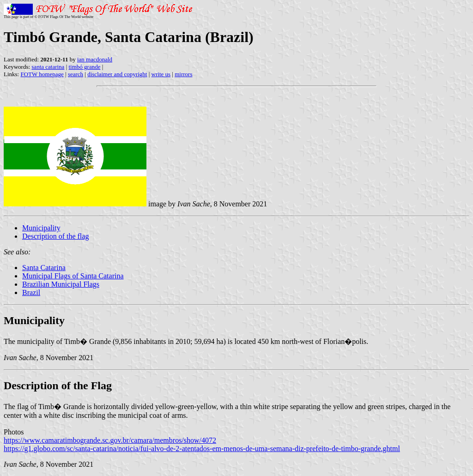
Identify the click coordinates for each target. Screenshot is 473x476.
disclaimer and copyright (117, 74)
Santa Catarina (44, 268)
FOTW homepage (42, 74)
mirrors (183, 74)
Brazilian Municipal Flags (61, 284)
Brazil (31, 292)
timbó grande (85, 67)
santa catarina (48, 67)
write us (161, 74)
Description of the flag (55, 236)
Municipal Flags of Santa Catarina (73, 276)
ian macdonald (95, 59)
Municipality (41, 228)
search (76, 74)
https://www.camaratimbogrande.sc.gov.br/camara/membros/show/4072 (110, 440)
